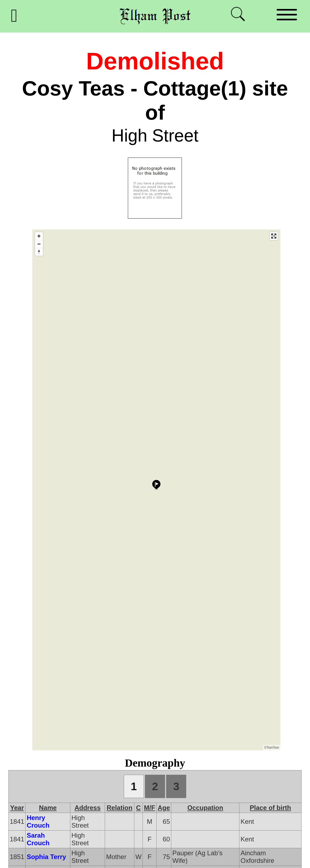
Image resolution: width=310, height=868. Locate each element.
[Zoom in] (39, 236)
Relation (120, 808)
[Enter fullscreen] (274, 236)
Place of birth (270, 808)
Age (164, 808)
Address (87, 808)
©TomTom (272, 748)
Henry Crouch (38, 821)
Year (17, 808)
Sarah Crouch (38, 839)
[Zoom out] (39, 244)
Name (48, 808)
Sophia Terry (46, 857)
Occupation (205, 808)
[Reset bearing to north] (39, 252)
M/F (149, 808)
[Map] (156, 490)
